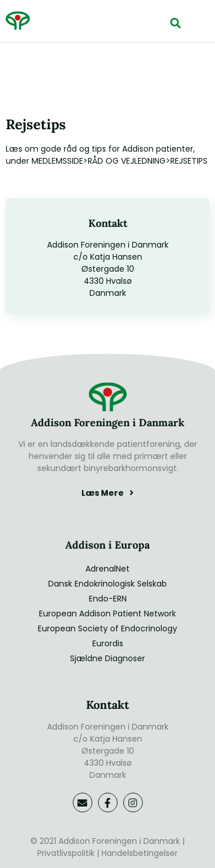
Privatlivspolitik (66, 853)
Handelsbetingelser (140, 853)
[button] (175, 23)
